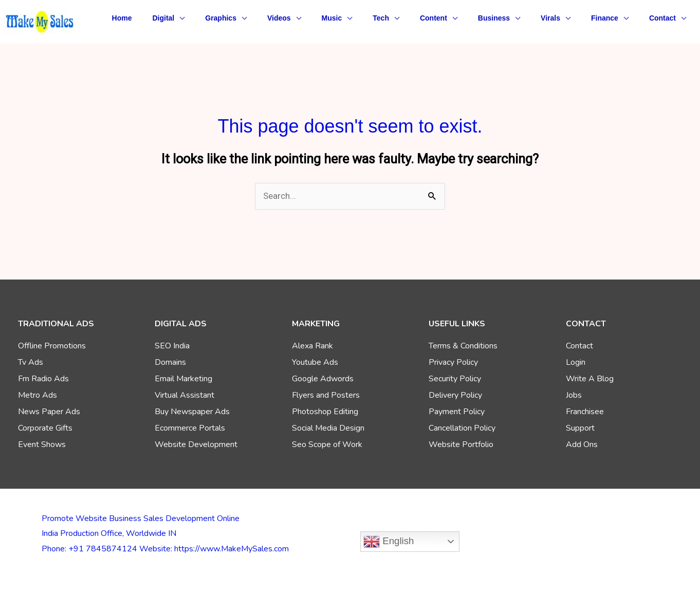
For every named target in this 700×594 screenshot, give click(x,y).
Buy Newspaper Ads (192, 412)
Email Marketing (183, 379)
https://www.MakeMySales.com (232, 549)
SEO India (172, 346)
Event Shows (42, 444)
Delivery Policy (455, 395)
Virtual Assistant (185, 395)
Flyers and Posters (326, 395)
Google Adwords (323, 379)
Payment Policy (457, 412)
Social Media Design (328, 428)
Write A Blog (590, 379)
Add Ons (582, 444)
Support (580, 428)
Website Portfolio (461, 444)
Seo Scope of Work (327, 444)
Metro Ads (38, 395)
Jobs (574, 395)
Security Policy (455, 379)
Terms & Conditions (463, 346)
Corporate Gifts (45, 428)
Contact (579, 346)
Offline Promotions (52, 346)
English (389, 542)
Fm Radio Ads (43, 379)
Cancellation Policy (462, 428)
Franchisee (585, 412)
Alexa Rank (312, 346)
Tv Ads (31, 362)
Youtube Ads (315, 362)
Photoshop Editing (325, 412)
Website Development (196, 444)
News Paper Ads (49, 412)
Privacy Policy (453, 362)
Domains (170, 362)
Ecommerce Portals (190, 428)
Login (576, 362)
